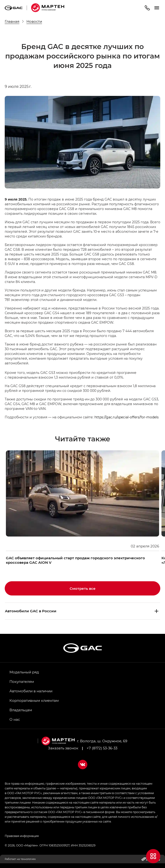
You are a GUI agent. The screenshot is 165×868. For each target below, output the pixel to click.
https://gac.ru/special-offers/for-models (127, 417)
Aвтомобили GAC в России (31, 611)
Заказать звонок (63, 748)
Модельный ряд (24, 672)
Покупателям (22, 681)
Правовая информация (22, 836)
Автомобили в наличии (31, 691)
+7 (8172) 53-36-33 (102, 748)
